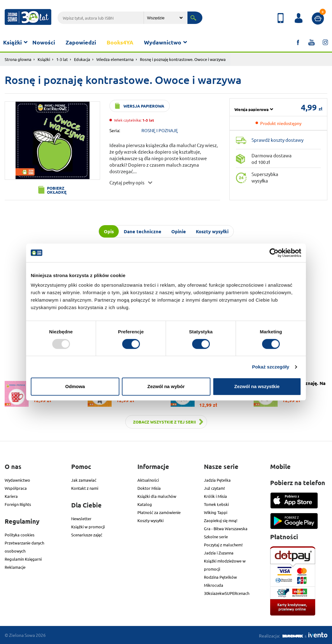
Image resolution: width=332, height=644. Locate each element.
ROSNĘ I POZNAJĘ (160, 130)
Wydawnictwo (163, 42)
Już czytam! (214, 488)
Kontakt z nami (85, 488)
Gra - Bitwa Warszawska (226, 528)
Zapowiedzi (81, 42)
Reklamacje (15, 567)
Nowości (44, 42)
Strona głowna (18, 59)
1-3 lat (62, 59)
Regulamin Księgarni (23, 559)
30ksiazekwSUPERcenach (227, 593)
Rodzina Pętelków (220, 577)
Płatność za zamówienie (159, 512)
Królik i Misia (215, 496)
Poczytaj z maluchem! (223, 545)
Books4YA (120, 42)
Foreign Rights (18, 504)
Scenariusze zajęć (87, 535)
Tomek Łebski (216, 504)
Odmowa (75, 386)
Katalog (145, 504)
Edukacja (82, 59)
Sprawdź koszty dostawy (277, 140)
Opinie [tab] (179, 231)
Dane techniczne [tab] (143, 231)
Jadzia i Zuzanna (219, 553)
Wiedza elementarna (115, 59)
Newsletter (81, 519)
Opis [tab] (109, 231)
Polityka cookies (20, 535)
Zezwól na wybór (166, 386)
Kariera (11, 496)
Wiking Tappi (216, 512)
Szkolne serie (216, 537)
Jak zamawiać (84, 480)
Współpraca (16, 488)
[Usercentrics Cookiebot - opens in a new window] (274, 253)
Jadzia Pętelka (217, 480)
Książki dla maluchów (157, 496)
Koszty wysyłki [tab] (212, 231)
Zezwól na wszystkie (257, 386)
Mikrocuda (214, 585)
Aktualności (148, 480)
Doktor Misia (149, 488)
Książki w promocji (88, 527)
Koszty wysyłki (150, 520)
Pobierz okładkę (57, 190)
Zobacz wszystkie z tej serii (164, 422)
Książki (12, 42)
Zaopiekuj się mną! (221, 520)
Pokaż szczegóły (271, 367)
